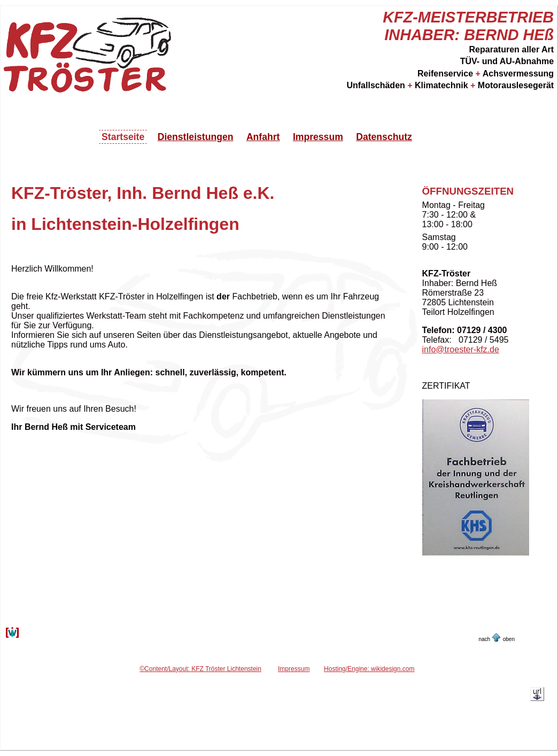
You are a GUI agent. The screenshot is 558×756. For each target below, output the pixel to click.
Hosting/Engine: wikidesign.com (369, 669)
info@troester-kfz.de (461, 349)
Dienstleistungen (196, 137)
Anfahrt (263, 137)
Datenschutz (384, 137)
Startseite (123, 137)
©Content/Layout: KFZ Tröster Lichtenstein (200, 669)
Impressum (318, 137)
